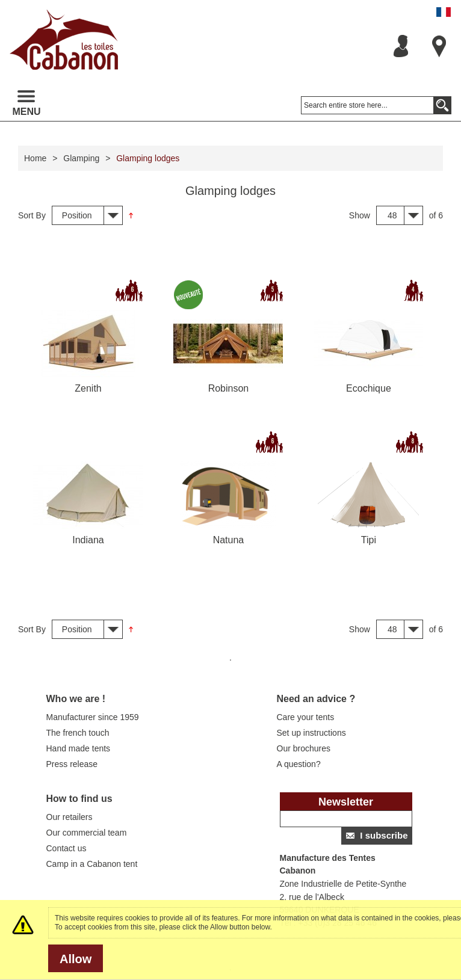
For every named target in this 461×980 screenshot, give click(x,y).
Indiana (88, 540)
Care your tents (306, 717)
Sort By (32, 215)
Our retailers (70, 817)
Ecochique (369, 388)
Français (444, 12)
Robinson (229, 388)
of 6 (436, 215)
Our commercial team (87, 833)
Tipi (369, 540)
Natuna (229, 540)
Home (35, 158)
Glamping (81, 158)
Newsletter (346, 802)
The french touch (78, 733)
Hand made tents (79, 748)
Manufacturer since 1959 (93, 717)
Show (360, 215)
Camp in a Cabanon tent (92, 864)
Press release (72, 764)
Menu (26, 103)
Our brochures (304, 748)
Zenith (88, 388)
